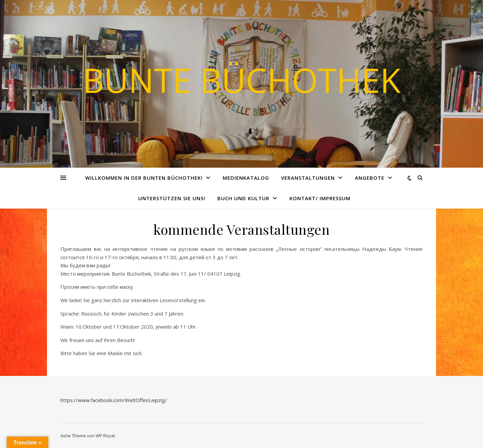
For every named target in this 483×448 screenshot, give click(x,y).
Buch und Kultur (243, 198)
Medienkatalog (246, 178)
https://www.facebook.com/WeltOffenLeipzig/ (114, 400)
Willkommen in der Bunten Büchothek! (144, 178)
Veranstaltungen (308, 178)
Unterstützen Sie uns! (172, 198)
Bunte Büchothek (242, 80)
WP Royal (105, 436)
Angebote (370, 178)
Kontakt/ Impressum (320, 198)
